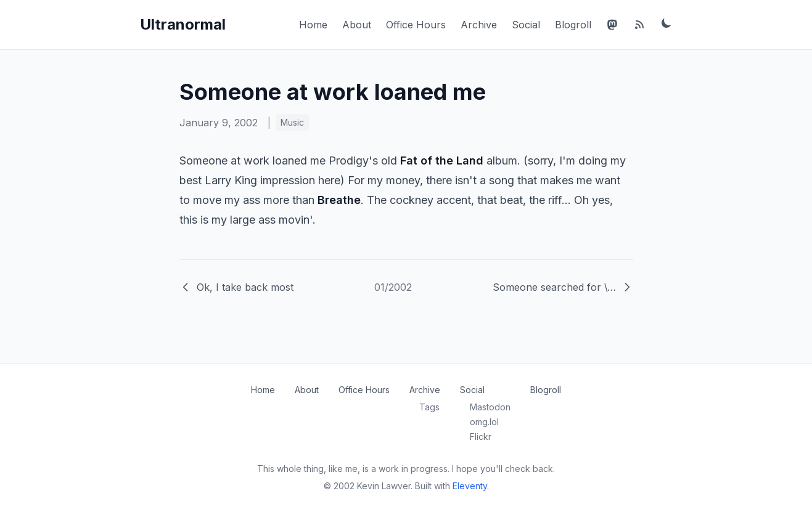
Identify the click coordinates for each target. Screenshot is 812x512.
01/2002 (393, 287)
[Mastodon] (612, 25)
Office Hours (416, 25)
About (357, 25)
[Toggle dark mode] (666, 23)
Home (313, 25)
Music (292, 122)
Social (526, 25)
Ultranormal (183, 24)
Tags (429, 407)
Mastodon (490, 407)
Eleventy (470, 486)
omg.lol (484, 422)
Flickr (481, 437)
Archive (479, 25)
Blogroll (573, 25)
